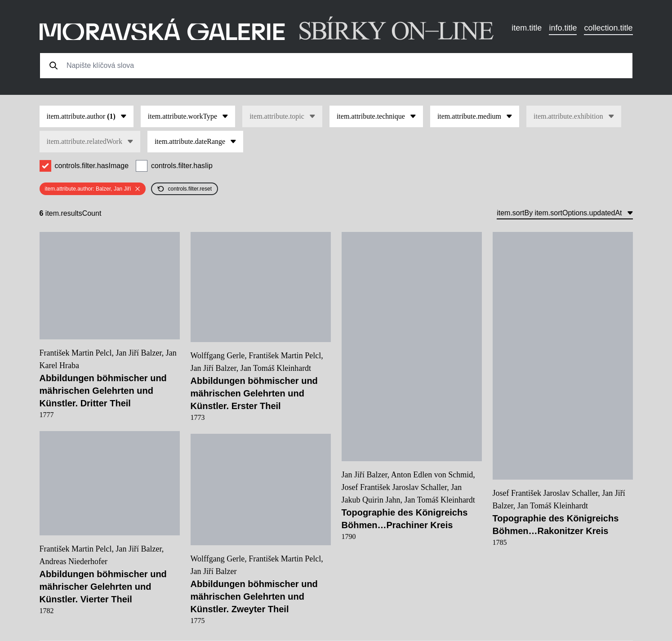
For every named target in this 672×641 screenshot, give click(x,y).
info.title (563, 28)
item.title (527, 28)
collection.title (608, 28)
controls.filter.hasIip (182, 166)
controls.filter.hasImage (92, 166)
